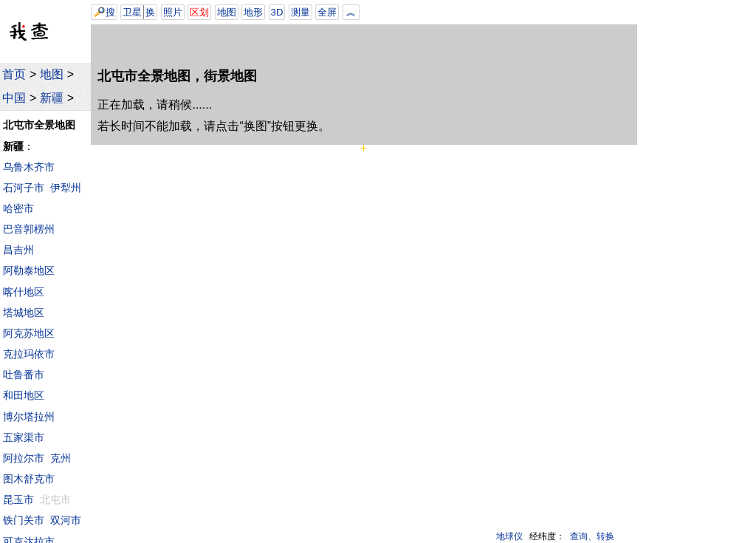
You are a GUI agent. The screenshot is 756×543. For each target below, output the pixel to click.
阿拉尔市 (24, 458)
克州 (61, 458)
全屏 (327, 12)
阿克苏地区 (29, 333)
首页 (14, 74)
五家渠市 (24, 437)
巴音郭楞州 (29, 229)
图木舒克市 (29, 479)
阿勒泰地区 (29, 270)
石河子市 (24, 188)
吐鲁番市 (24, 375)
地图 (52, 74)
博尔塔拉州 (29, 417)
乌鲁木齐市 (29, 167)
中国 (14, 98)
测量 (300, 12)
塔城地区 (24, 313)
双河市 (66, 520)
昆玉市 (18, 499)
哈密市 (18, 208)
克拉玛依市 (29, 354)
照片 (173, 12)
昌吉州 (18, 250)
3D (277, 12)
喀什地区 (24, 292)
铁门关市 (24, 520)
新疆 (52, 98)
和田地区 (24, 395)
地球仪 (509, 536)
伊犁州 (66, 188)
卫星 (132, 12)
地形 (253, 12)
